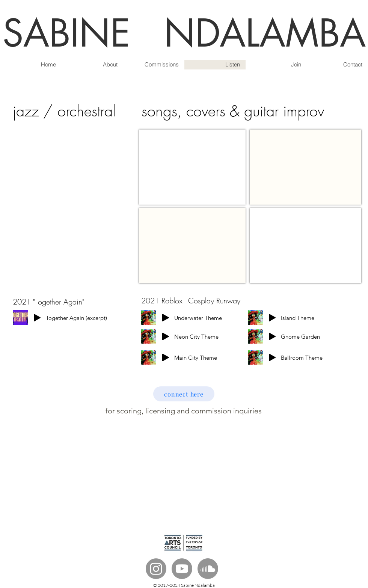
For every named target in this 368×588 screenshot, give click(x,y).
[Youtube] (182, 569)
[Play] (37, 318)
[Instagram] (156, 569)
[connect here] (184, 394)
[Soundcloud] (208, 569)
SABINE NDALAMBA (184, 33)
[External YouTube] (192, 167)
